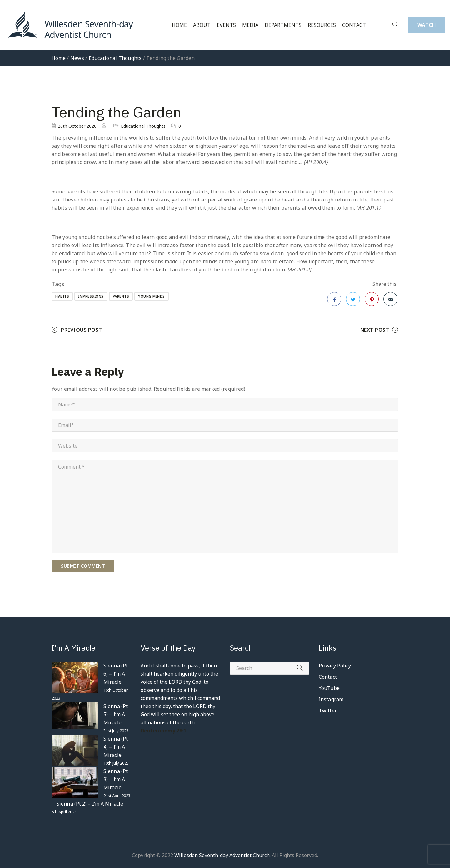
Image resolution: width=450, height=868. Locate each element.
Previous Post (82, 330)
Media (250, 25)
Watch (427, 25)
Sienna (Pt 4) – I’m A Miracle (116, 747)
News (77, 58)
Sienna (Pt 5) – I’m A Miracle (116, 714)
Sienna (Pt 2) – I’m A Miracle (90, 804)
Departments (283, 25)
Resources (322, 25)
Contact (354, 25)
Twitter (353, 301)
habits (62, 296)
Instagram (331, 699)
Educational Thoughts (115, 58)
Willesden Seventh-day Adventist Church (222, 855)
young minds (152, 296)
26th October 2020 (77, 126)
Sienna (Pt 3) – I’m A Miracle (116, 779)
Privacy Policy (335, 666)
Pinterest (372, 301)
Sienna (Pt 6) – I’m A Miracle (116, 674)
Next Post (375, 330)
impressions (91, 296)
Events (226, 25)
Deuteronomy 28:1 (163, 731)
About (202, 25)
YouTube (329, 688)
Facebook (334, 301)
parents (121, 296)
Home (179, 25)
